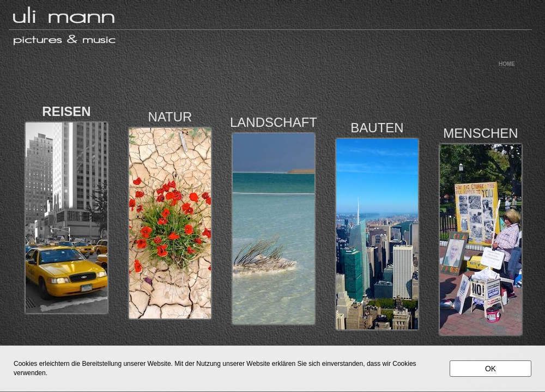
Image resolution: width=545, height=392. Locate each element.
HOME (507, 64)
